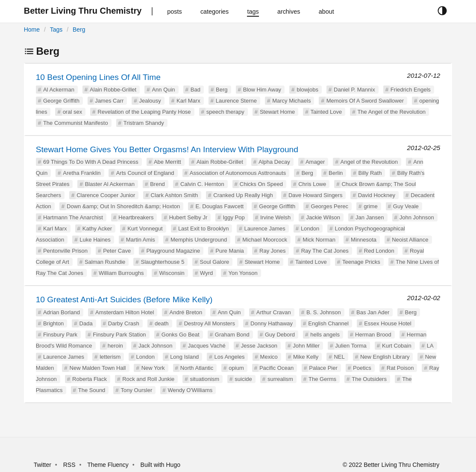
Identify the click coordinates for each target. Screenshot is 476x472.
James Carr (109, 101)
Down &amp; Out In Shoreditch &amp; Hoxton (123, 206)
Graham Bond (232, 335)
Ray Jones (272, 251)
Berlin (336, 173)
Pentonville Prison (65, 251)
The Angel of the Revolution (391, 112)
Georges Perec (330, 206)
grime (371, 206)
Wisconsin (172, 273)
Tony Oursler (137, 390)
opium (236, 368)
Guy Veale (406, 206)
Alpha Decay (274, 162)
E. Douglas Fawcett (219, 206)
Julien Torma (351, 346)
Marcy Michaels (291, 101)
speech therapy (225, 112)
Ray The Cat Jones (325, 251)
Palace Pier (323, 368)
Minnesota (364, 240)
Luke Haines (95, 240)
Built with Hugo (160, 465)
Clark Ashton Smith (175, 195)
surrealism (280, 379)
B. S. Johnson (324, 312)
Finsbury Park (60, 335)
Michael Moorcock (265, 240)
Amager (315, 162)
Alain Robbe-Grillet (113, 90)
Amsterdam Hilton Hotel (125, 312)
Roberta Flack (90, 379)
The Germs (322, 379)
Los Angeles (230, 357)
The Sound (92, 390)
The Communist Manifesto (76, 123)
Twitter (43, 465)
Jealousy (150, 101)
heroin (115, 346)
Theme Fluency (109, 465)
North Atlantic (197, 368)
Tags (56, 29)
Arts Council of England (145, 173)
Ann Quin (163, 90)
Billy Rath (370, 173)
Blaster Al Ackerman (110, 184)
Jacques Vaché (207, 346)
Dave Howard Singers (315, 195)
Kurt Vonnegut (145, 229)
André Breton (186, 312)
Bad (195, 90)
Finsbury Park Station (119, 335)
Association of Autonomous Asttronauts (238, 173)
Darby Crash (124, 323)
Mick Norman (319, 240)
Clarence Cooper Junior (106, 195)
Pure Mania (229, 251)
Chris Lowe (312, 184)
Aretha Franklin (82, 173)
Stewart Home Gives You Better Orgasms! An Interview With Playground (167, 149)
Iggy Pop (234, 217)
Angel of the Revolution (369, 162)
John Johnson (417, 217)
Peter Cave (117, 251)
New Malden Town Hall (98, 368)
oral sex (73, 112)
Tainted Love (326, 112)
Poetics (362, 368)
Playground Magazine (173, 251)
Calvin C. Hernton (202, 184)
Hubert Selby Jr (188, 217)
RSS (69, 465)
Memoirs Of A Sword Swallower (365, 101)
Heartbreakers (136, 217)
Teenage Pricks (361, 262)
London (310, 229)
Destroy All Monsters (210, 323)
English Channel (328, 323)
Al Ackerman (59, 90)
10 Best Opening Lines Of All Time (98, 77)
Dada (86, 323)
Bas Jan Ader (373, 312)
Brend (157, 184)
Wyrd (206, 273)
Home (32, 29)
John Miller (306, 346)
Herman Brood (373, 335)
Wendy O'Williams (190, 390)
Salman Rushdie (105, 262)
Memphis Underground (199, 240)
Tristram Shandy (144, 123)
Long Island (184, 357)
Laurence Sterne (236, 101)
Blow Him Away (262, 90)
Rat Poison (400, 368)
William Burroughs (121, 273)
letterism (110, 357)
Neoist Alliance (410, 240)
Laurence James (265, 229)
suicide (243, 379)
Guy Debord (280, 335)
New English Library (385, 357)
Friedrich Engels (411, 90)
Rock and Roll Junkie (148, 379)
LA (430, 346)
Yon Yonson (243, 273)
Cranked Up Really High (243, 195)
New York (153, 368)
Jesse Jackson (259, 346)
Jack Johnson (156, 346)
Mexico (269, 357)
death (162, 323)
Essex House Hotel (388, 323)
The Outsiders (369, 379)
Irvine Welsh (275, 217)
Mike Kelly (306, 357)
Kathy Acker (97, 229)
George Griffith (61, 101)
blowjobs (307, 90)
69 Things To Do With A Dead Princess (91, 162)
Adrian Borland (62, 312)
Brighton (53, 323)
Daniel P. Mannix (354, 90)
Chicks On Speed (261, 184)
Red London (379, 251)
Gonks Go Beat (181, 335)
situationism (204, 379)
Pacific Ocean (276, 368)
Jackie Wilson (323, 217)
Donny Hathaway (272, 323)
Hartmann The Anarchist (73, 217)
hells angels (325, 335)
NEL (339, 357)
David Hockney (377, 195)
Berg (79, 29)
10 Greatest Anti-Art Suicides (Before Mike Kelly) (124, 299)
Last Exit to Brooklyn (204, 229)
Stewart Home (277, 112)
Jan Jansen (370, 217)
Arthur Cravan (274, 312)
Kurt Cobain (397, 346)
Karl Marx (188, 101)
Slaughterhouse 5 (163, 262)
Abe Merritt (167, 162)
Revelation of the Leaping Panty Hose (144, 112)
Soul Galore (215, 262)
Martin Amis (141, 240)
